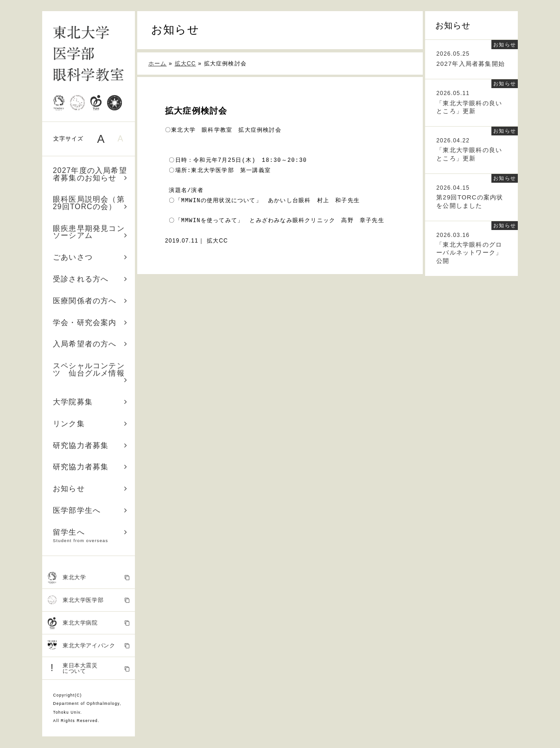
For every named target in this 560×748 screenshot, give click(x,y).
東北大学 (89, 578)
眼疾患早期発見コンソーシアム (90, 232)
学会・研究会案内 (90, 323)
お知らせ (90, 489)
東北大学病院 (89, 623)
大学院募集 (90, 402)
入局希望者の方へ (90, 344)
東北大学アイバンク (89, 646)
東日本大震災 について (89, 668)
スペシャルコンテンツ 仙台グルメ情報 (90, 373)
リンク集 (90, 424)
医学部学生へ (90, 510)
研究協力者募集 (90, 445)
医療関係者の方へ (90, 301)
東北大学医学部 (89, 600)
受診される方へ (90, 279)
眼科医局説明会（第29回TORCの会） (90, 203)
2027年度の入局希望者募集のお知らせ (90, 174)
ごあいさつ (90, 257)
